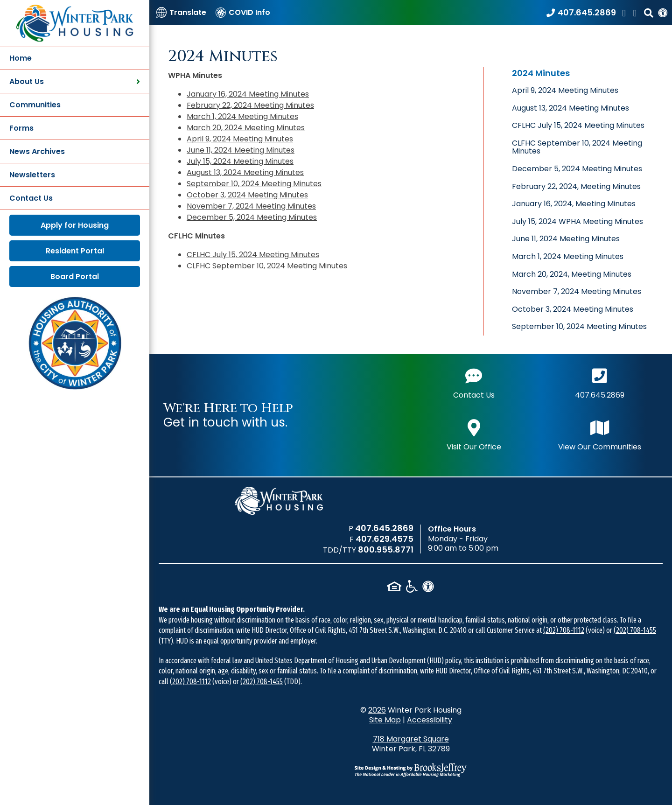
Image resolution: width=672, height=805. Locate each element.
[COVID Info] (243, 12)
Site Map (385, 720)
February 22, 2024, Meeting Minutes (576, 186)
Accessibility (430, 720)
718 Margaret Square (411, 744)
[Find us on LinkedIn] (636, 12)
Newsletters (32, 175)
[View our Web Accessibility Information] (663, 12)
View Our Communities (600, 434)
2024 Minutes (541, 73)
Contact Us (31, 198)
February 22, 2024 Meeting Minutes (250, 105)
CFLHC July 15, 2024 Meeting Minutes (253, 255)
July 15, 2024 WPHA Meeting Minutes (577, 221)
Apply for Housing (75, 225)
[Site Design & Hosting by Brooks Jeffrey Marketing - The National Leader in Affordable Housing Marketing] (411, 770)
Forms (21, 128)
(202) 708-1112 (564, 630)
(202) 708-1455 (635, 630)
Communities (35, 105)
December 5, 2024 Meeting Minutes (252, 217)
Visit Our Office (474, 434)
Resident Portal (75, 251)
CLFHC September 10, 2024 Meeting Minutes (267, 266)
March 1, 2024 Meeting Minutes (242, 116)
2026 (377, 710)
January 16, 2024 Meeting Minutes (248, 94)
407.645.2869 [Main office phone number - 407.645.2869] (600, 382)
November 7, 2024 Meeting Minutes (251, 206)
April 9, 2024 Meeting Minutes (240, 139)
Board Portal (75, 276)
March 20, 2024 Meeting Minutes (246, 128)
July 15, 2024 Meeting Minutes (240, 161)
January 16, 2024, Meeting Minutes (574, 204)
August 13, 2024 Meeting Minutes (245, 172)
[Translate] (181, 12)
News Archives (37, 151)
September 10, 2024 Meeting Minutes (254, 184)
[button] (649, 12)
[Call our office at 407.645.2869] (581, 12)
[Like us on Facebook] (625, 12)
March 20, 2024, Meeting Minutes (572, 274)
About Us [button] (75, 81)
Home (21, 58)
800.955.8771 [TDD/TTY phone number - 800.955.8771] (386, 549)
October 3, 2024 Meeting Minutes (247, 195)
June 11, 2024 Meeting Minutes (241, 150)
